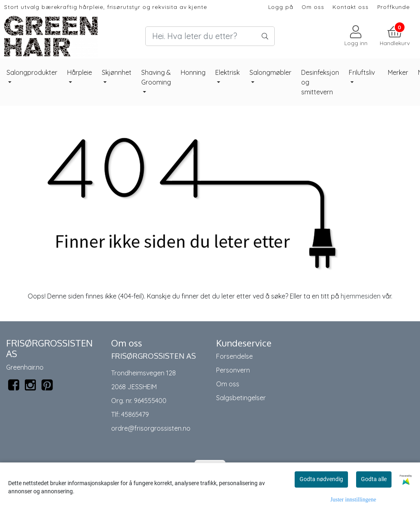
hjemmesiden (361, 296)
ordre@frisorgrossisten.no (151, 428)
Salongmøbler (270, 72)
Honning (193, 72)
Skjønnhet (117, 72)
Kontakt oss (350, 7)
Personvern (233, 370)
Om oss (313, 7)
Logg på (281, 7)
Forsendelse (234, 356)
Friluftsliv (362, 72)
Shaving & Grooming (156, 77)
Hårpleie (80, 72)
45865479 (135, 414)
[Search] (210, 36)
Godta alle (374, 479)
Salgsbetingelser (241, 398)
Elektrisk (227, 72)
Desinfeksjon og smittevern (320, 82)
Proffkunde (394, 7)
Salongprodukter (32, 72)
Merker (398, 72)
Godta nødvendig (321, 479)
